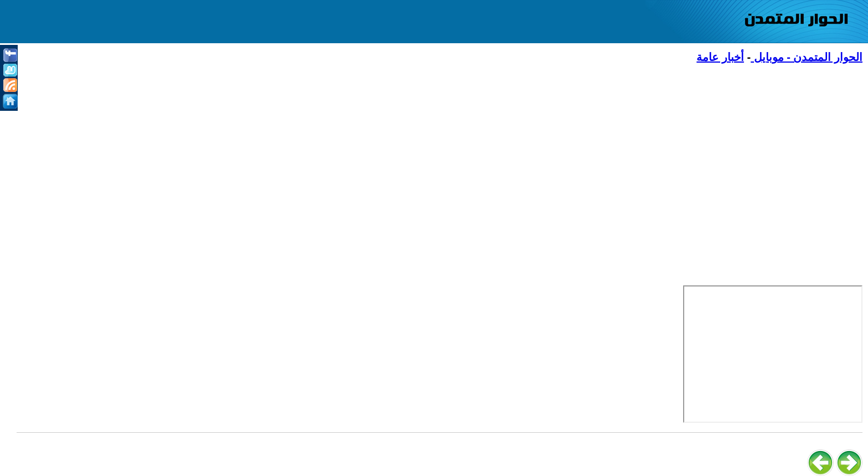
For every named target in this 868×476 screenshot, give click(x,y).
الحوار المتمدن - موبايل (807, 57)
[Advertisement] (530, 156)
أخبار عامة (720, 57)
